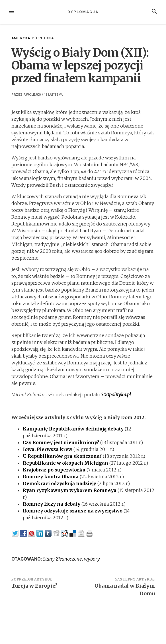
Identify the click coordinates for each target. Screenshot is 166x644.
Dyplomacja (83, 12)
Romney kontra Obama (51, 477)
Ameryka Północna (33, 38)
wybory (92, 559)
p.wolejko (32, 95)
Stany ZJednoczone (62, 559)
